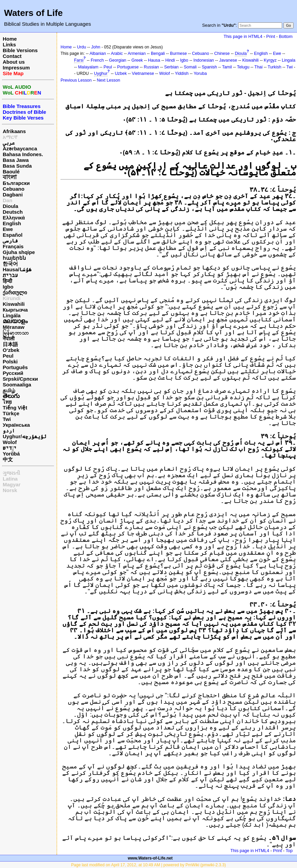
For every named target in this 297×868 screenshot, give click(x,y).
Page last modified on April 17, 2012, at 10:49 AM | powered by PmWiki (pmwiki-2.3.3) (148, 865)
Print (271, 36)
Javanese (228, 60)
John (96, 47)
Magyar (12, 484)
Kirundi (12, 298)
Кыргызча (15, 310)
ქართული (15, 292)
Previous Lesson (76, 80)
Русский (13, 373)
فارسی (10, 241)
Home (10, 39)
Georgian (118, 60)
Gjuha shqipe (19, 252)
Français (13, 246)
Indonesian (204, 60)
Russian (151, 67)
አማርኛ (10, 137)
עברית (10, 275)
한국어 (10, 264)
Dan (7, 200)
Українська (16, 425)
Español (13, 235)
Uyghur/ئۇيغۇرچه (25, 436)
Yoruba (200, 73)
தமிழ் (9, 390)
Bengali (158, 54)
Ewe (8, 229)
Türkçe (11, 413)
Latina (10, 479)
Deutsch (13, 212)
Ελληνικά (14, 218)
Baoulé (11, 172)
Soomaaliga (17, 385)
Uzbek (121, 73)
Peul (8, 356)
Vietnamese (143, 73)
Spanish (209, 67)
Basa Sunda (17, 166)
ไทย (7, 402)
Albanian (98, 54)
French (97, 60)
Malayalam (88, 67)
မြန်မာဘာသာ (16, 333)
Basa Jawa (16, 160)
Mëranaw (14, 327)
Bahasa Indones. (23, 154)
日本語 (10, 344)
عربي (9, 143)
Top (289, 851)
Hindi (170, 60)
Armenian (136, 54)
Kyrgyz (270, 60)
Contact (12, 56)
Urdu (81, 47)
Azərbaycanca (20, 149)
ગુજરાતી (11, 473)
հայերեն (14, 258)
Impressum (16, 68)
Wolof (10, 442)
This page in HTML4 (243, 36)
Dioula (10, 206)
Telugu (243, 67)
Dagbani (13, 195)
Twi (7, 419)
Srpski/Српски (20, 379)
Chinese (222, 54)
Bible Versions (20, 50)
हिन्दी (7, 281)
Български (16, 183)
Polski (10, 362)
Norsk (10, 490)
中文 (8, 459)
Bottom (286, 36)
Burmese (179, 54)
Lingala (289, 60)
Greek (137, 60)
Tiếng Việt (15, 408)
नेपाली (9, 338)
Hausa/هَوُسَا (17, 269)
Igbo (8, 287)
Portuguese (128, 67)
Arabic (117, 54)
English (12, 223)
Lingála (12, 315)
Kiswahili (14, 304)
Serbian (171, 67)
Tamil (227, 67)
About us (14, 62)
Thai (258, 67)
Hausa (154, 60)
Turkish (274, 67)
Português (15, 367)
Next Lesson (108, 80)
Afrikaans (14, 131)
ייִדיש (10, 448)
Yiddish (182, 73)
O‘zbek (11, 350)
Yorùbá (11, 454)
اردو (9, 431)
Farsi (79, 60)
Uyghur (101, 73)
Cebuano (14, 189)
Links (9, 45)
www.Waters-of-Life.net (150, 858)
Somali (190, 67)
